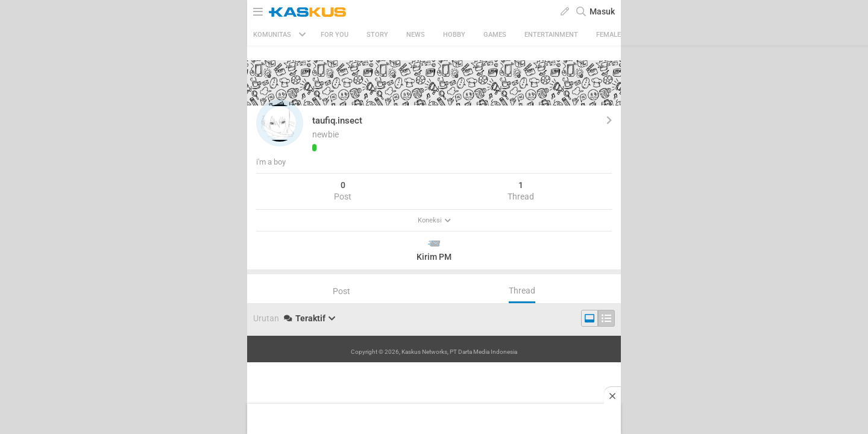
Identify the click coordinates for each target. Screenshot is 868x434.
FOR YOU (335, 35)
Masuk (602, 11)
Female (609, 35)
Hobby (454, 35)
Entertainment (551, 35)
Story (377, 35)
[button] (280, 123)
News (416, 35)
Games (495, 35)
